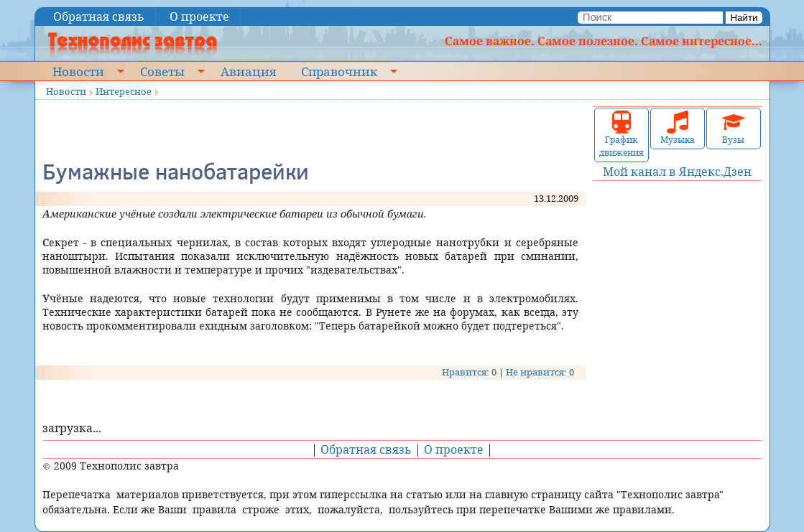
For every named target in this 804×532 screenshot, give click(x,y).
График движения (622, 135)
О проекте (199, 17)
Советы (162, 71)
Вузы (734, 128)
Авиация (248, 71)
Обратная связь (99, 17)
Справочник (339, 71)
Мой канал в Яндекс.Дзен (677, 172)
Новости (78, 71)
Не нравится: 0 (540, 372)
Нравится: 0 (469, 372)
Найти (744, 18)
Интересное (124, 91)
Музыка (678, 128)
